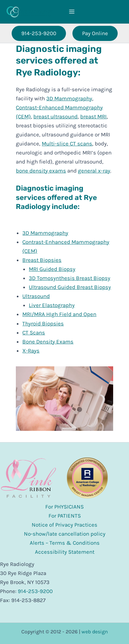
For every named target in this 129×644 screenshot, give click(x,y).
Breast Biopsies (42, 260)
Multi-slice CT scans (67, 144)
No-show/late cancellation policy (65, 534)
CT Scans (34, 332)
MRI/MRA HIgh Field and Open (59, 314)
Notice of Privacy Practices (64, 525)
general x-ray (94, 171)
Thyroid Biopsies (43, 323)
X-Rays (31, 351)
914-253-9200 (35, 591)
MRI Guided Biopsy (52, 269)
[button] (39, 33)
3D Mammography (69, 98)
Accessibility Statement (65, 552)
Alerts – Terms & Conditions (65, 543)
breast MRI (93, 116)
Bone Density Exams (48, 342)
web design (95, 632)
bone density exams (41, 171)
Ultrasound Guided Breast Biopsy (70, 287)
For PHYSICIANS (64, 507)
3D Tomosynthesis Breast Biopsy (70, 278)
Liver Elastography (52, 305)
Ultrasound (36, 296)
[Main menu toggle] (72, 12)
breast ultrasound (55, 116)
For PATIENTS (65, 516)
